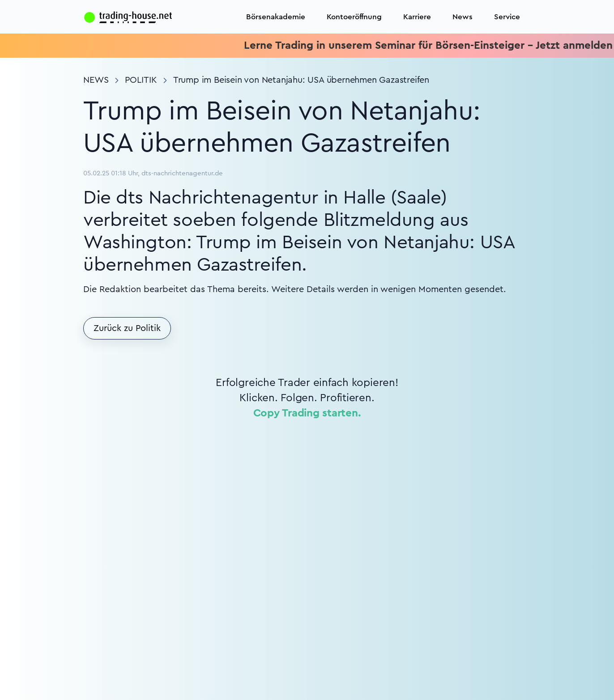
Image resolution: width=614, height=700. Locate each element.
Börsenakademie (276, 17)
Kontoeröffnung (354, 17)
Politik (141, 80)
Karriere (417, 17)
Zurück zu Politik (127, 328)
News (463, 17)
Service (507, 17)
